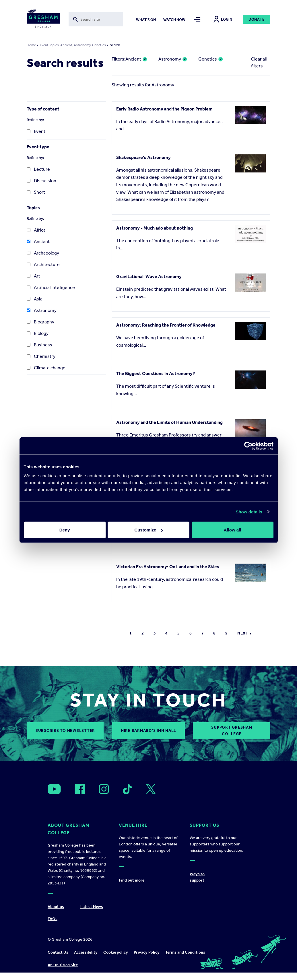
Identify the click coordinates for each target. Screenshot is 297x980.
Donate (257, 19)
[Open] (54, 789)
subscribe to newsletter (65, 730)
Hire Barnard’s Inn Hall (148, 730)
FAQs (53, 919)
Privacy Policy (147, 952)
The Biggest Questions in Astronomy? (156, 373)
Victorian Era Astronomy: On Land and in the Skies (168, 567)
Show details (249, 512)
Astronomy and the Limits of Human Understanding (169, 422)
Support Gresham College (232, 730)
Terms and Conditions (185, 952)
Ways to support (197, 877)
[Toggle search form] (96, 19)
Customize (149, 530)
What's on (146, 20)
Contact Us (58, 952)
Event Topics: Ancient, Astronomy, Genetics (73, 45)
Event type (38, 147)
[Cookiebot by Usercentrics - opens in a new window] (248, 446)
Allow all (233, 530)
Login (223, 19)
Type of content (43, 109)
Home (31, 45)
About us (56, 907)
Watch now (174, 20)
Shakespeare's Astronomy (143, 157)
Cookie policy (116, 952)
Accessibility (86, 952)
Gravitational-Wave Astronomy (149, 276)
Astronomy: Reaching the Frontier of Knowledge (166, 325)
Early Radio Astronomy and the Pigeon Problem (164, 109)
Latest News (92, 907)
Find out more (132, 880)
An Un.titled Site (63, 965)
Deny (65, 530)
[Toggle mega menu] (197, 19)
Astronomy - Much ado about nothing (155, 228)
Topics (33, 208)
